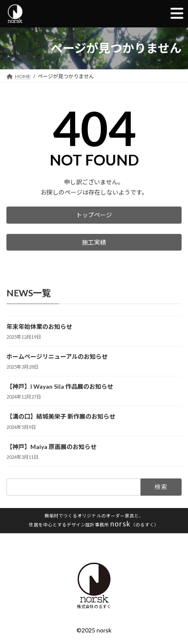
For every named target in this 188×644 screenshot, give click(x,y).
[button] (94, 215)
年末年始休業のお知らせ (39, 326)
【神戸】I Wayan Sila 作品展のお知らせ (60, 387)
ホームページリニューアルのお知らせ (57, 357)
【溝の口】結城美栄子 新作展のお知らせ (61, 417)
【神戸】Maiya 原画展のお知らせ (51, 447)
